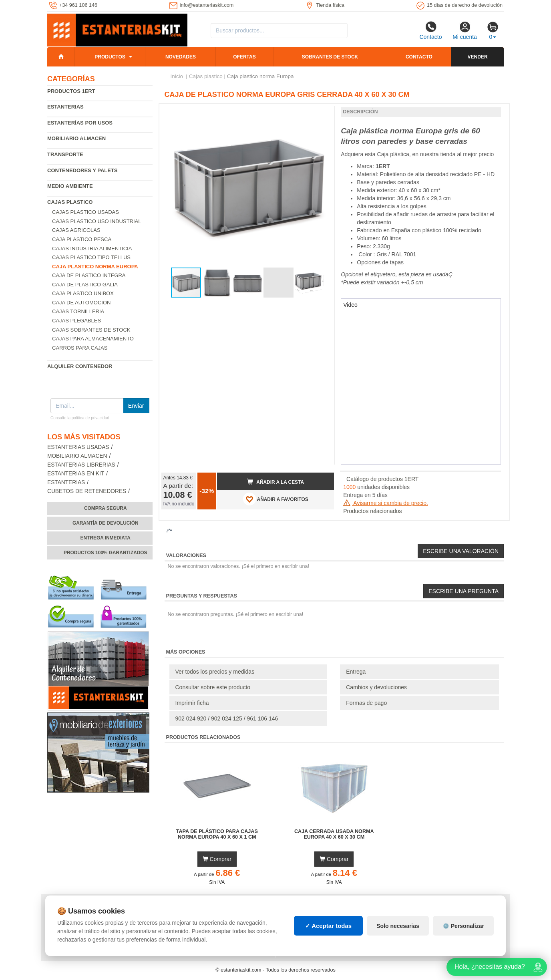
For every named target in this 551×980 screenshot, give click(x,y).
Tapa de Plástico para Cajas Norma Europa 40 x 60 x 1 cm (217, 834)
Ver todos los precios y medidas (215, 672)
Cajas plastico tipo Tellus (91, 257)
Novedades (181, 57)
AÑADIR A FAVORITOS (276, 499)
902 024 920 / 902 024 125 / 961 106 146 (227, 718)
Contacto (430, 30)
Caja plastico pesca (82, 239)
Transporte (65, 154)
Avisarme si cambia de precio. (386, 503)
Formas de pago (366, 703)
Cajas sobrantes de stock (91, 330)
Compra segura (106, 508)
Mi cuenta (465, 30)
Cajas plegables (76, 321)
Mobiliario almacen (76, 138)
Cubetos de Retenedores (87, 491)
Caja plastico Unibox (83, 293)
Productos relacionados (372, 511)
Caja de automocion (81, 303)
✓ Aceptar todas (329, 926)
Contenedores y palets (82, 170)
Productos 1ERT (71, 91)
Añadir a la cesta (275, 482)
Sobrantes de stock (330, 57)
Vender (478, 57)
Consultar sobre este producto (213, 687)
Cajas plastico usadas (85, 212)
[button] (321, 113)
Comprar (217, 859)
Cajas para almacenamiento (93, 339)
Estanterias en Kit (76, 474)
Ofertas (244, 57)
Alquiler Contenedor (80, 366)
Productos (110, 57)
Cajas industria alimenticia (92, 249)
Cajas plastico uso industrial (97, 221)
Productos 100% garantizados (106, 553)
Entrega (356, 672)
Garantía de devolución (106, 523)
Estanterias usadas (78, 447)
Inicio (177, 76)
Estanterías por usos (80, 123)
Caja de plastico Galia (85, 285)
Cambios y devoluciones (376, 687)
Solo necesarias (398, 926)
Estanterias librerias (81, 465)
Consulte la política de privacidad (80, 418)
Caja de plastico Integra (89, 275)
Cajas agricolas (76, 230)
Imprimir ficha (192, 703)
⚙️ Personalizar (463, 926)
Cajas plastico (70, 202)
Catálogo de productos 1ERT (382, 479)
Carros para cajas (80, 348)
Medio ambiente (70, 186)
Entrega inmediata (106, 538)
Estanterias (65, 107)
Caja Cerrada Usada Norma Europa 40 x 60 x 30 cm (334, 834)
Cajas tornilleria (78, 311)
